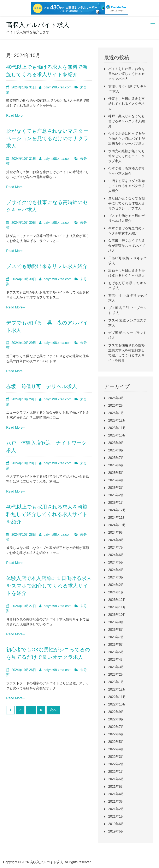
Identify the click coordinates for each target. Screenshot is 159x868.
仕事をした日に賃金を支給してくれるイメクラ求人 (126, 104)
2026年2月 (116, 405)
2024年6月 (116, 555)
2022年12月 (117, 689)
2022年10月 (117, 704)
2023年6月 (116, 645)
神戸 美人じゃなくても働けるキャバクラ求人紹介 (126, 121)
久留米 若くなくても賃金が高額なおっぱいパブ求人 (126, 246)
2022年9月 (116, 712)
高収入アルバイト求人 (38, 25)
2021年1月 (116, 816)
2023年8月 (116, 630)
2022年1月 (116, 772)
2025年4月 (116, 480)
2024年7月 (116, 547)
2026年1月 (116, 413)
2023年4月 (116, 660)
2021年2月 (116, 809)
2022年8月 (116, 719)
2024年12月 (117, 510)
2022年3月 (116, 757)
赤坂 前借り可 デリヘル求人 (42, 386)
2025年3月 (116, 488)
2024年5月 (116, 562)
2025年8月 (116, 450)
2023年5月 (116, 652)
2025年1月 (116, 503)
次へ (53, 710)
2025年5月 (116, 473)
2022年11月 (117, 697)
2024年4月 (116, 570)
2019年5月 (116, 831)
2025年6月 (116, 465)
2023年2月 (116, 674)
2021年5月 (116, 787)
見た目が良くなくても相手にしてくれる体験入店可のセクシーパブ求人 (126, 203)
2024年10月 (117, 525)
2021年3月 (116, 801)
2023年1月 (116, 682)
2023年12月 (117, 600)
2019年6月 (116, 824)
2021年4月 (116, 794)
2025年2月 (116, 495)
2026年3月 (116, 398)
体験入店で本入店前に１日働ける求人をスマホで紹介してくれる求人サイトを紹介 (49, 586)
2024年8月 (116, 540)
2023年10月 (117, 615)
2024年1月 (116, 592)
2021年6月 (116, 779)
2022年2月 (116, 764)
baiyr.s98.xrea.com (58, 87)
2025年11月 (117, 428)
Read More (16, 116)
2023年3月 (116, 667)
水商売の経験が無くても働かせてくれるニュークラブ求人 (126, 156)
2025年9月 (116, 443)
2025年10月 (117, 435)
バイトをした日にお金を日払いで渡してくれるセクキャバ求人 (126, 74)
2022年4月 (116, 749)
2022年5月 (116, 742)
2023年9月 (116, 622)
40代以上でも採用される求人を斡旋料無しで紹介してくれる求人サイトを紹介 (47, 514)
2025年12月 (117, 420)
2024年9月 (116, 532)
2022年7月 (116, 727)
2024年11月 (117, 518)
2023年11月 (117, 607)
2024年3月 (116, 577)
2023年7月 (116, 637)
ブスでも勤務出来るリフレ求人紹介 (47, 266)
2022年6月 (116, 734)
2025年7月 (116, 458)
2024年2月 (116, 585)
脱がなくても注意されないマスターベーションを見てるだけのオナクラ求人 (47, 138)
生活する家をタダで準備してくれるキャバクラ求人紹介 (126, 186)
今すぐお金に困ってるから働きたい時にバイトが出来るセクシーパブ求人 (126, 139)
